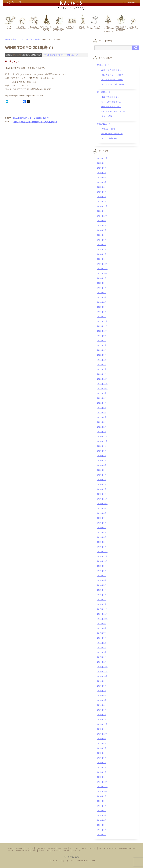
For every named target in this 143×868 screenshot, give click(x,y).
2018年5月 (102, 585)
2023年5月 (102, 297)
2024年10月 (102, 216)
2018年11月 (102, 556)
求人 (71, 848)
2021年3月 (102, 422)
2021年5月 (102, 412)
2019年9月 (102, 508)
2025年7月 (102, 173)
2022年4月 (102, 360)
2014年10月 (102, 791)
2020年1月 (102, 489)
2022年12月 (102, 321)
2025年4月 (102, 187)
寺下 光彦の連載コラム (111, 102)
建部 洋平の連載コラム (111, 107)
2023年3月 (102, 307)
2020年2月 (102, 484)
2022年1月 (102, 374)
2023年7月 (102, 288)
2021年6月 (102, 408)
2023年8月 (102, 283)
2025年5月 (102, 182)
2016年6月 (102, 695)
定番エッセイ (103, 65)
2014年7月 (102, 806)
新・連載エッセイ (105, 92)
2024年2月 (102, 254)
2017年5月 (102, 643)
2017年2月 (102, 657)
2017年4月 (102, 648)
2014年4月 (102, 820)
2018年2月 (102, 600)
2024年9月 (102, 221)
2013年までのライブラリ (112, 80)
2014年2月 (102, 830)
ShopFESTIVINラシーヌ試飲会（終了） (32, 118)
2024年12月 (102, 206)
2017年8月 (102, 628)
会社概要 (20, 848)
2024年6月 (102, 235)
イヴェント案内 (33, 39)
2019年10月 (102, 504)
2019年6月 (102, 523)
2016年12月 (102, 667)
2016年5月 (102, 700)
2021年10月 (102, 389)
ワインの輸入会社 (71, 857)
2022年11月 (102, 326)
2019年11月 (102, 499)
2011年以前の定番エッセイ (113, 84)
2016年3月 (102, 710)
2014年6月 (102, 811)
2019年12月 (102, 494)
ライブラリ (92, 848)
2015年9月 (102, 739)
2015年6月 (102, 753)
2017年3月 (102, 652)
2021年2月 (102, 427)
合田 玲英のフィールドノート (114, 111)
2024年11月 (102, 211)
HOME (8, 39)
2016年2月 (102, 715)
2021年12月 (102, 379)
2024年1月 (102, 259)
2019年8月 (102, 513)
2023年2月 (102, 312)
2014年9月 (102, 796)
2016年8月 (102, 686)
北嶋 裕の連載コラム (110, 97)
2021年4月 (102, 417)
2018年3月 (102, 595)
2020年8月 (102, 456)
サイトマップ (78, 850)
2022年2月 (102, 369)
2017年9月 (102, 624)
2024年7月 (102, 230)
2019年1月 (102, 547)
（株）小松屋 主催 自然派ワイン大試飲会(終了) (36, 122)
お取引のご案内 (44, 850)
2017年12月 (102, 609)
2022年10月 (102, 331)
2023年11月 (102, 269)
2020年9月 (102, 451)
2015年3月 (102, 767)
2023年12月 (102, 264)
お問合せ (55, 850)
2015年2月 (102, 772)
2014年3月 (102, 825)
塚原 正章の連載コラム (111, 70)
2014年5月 (102, 815)
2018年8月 (102, 571)
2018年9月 (102, 566)
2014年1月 (102, 835)
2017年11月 (102, 614)
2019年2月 (102, 542)
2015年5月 (102, 758)
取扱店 (34, 850)
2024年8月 (102, 225)
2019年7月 (102, 518)
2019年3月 (102, 537)
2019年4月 (102, 532)
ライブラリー (61, 55)
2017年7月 (102, 633)
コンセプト (29, 848)
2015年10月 (102, 734)
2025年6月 (102, 177)
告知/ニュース (62, 848)
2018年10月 (102, 561)
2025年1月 (102, 201)
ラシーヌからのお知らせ (112, 134)
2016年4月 (102, 705)
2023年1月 (102, 317)
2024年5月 (102, 240)
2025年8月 (102, 168)
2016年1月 (102, 719)
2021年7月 (102, 403)
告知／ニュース (19, 39)
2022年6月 (102, 350)
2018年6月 (102, 580)
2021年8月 (102, 398)
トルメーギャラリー (22, 850)
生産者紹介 (51, 848)
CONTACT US (66, 850)
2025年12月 (102, 158)
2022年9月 (102, 336)
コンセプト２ (40, 848)
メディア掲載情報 (109, 138)
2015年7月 (102, 748)
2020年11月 (102, 441)
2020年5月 (102, 470)
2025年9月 (102, 163)
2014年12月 (102, 782)
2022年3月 (102, 365)
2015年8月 (102, 743)
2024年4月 (102, 245)
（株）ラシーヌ (13, 2)
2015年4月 (102, 763)
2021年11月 (102, 384)
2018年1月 (102, 604)
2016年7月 (102, 691)
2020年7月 (102, 460)
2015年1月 (102, 777)
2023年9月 (102, 278)
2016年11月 (102, 671)
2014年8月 (102, 801)
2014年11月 (102, 787)
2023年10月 (102, 273)
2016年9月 (102, 681)
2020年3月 (102, 480)
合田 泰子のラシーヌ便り (112, 75)
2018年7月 (102, 576)
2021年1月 (102, 432)
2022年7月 (102, 345)
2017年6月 (102, 638)
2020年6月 (102, 465)
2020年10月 (102, 446)
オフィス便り (107, 116)
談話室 (11, 850)
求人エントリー (81, 848)
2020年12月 (102, 436)
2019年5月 (102, 528)
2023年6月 (102, 293)
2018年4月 (102, 590)
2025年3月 (102, 192)
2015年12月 (102, 724)
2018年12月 (102, 552)
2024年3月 (102, 249)
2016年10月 (102, 676)
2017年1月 (102, 662)
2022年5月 (102, 355)
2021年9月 (102, 393)
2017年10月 (102, 619)
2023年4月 (102, 302)
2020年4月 (102, 475)
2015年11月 (102, 729)
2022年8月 (102, 341)
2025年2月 (102, 197)
